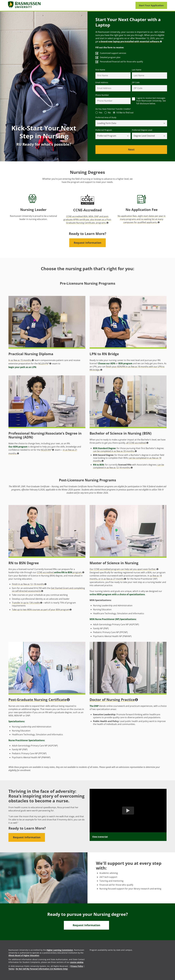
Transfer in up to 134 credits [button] (27, 603)
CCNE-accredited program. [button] (61, 572)
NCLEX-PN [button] (45, 364)
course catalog (77, 962)
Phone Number (102, 95)
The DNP (94, 706)
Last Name (137, 70)
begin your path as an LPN (22, 367)
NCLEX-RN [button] (47, 450)
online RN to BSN (63, 572)
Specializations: (17, 721)
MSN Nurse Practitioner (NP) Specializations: (113, 619)
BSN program (125, 363)
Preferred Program (104, 130)
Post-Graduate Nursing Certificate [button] (39, 700)
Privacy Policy (77, 966)
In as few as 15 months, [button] (21, 360)
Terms (11, 969)
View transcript (100, 837)
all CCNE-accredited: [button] (137, 443)
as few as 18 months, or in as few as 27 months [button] (126, 577)
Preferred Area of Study (106, 117)
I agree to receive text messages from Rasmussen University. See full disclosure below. (151, 101)
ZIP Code (136, 82)
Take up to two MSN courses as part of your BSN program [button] (42, 610)
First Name (100, 70)
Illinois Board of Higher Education (24, 955)
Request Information (87, 243)
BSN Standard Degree (104, 448)
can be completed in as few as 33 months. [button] (115, 451)
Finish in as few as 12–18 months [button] (29, 584)
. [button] (130, 41)
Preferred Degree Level (142, 130)
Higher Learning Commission (60, 950)
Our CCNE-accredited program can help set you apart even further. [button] (124, 569)
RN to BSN (98, 465)
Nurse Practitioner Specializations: (27, 740)
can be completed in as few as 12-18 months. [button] (129, 466)
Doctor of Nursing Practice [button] (114, 700)
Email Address (102, 82)
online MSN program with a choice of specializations (117, 594)
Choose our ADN (107, 363)
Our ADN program (18, 447)
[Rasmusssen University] (24, 5)
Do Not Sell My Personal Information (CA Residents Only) (42, 969)
